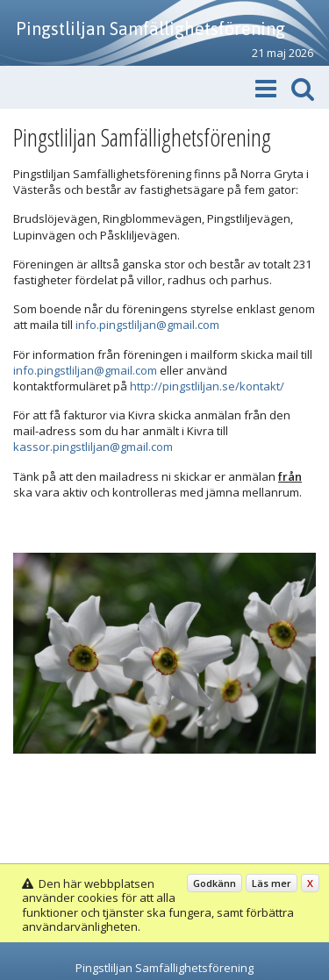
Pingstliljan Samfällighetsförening (150, 29)
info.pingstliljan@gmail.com (147, 325)
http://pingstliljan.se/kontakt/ (207, 386)
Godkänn (215, 883)
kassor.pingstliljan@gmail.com (93, 447)
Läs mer (272, 883)
